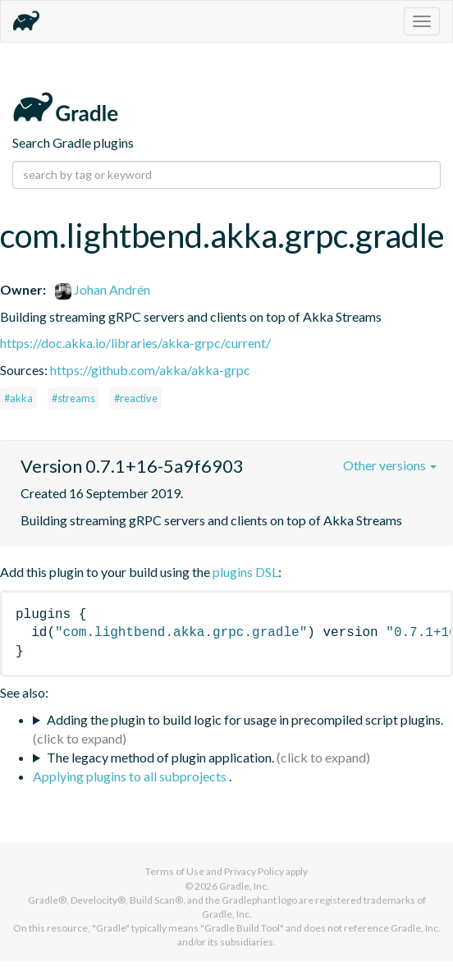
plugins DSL (245, 572)
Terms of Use (175, 871)
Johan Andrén (103, 289)
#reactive (136, 398)
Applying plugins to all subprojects (131, 776)
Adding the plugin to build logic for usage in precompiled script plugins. (245, 719)
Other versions (390, 465)
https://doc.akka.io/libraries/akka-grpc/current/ (135, 343)
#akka (18, 398)
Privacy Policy (254, 871)
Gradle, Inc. (244, 886)
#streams (73, 398)
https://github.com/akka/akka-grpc (150, 370)
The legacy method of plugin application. (160, 757)
